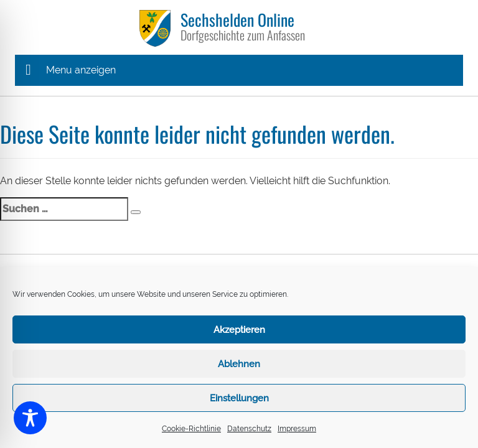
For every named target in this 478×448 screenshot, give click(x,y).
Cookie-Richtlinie (191, 429)
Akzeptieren (239, 330)
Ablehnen (239, 364)
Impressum (297, 429)
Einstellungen (239, 398)
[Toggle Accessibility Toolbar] (30, 418)
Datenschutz (249, 429)
